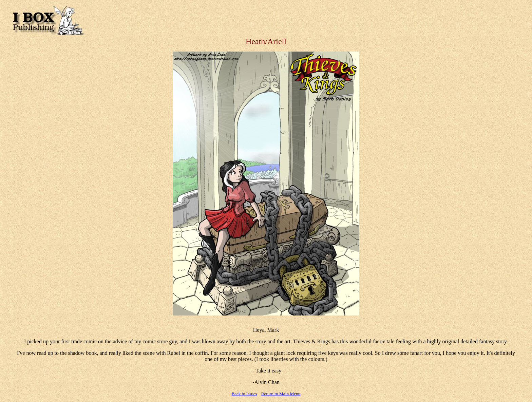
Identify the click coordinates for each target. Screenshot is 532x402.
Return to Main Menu (281, 394)
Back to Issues (244, 394)
